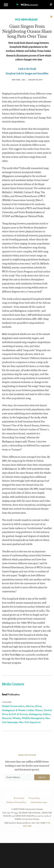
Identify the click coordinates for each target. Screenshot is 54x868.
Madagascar (35, 714)
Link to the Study (27, 69)
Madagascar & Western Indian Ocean (22, 710)
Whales (16, 718)
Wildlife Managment (33, 718)
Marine (30, 706)
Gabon (47, 714)
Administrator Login (39, 802)
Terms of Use (19, 798)
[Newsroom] (27, 3)
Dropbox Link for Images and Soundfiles (27, 74)
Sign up (42, 777)
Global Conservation (13, 706)
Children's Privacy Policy (16, 802)
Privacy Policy (34, 798)
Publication (11, 694)
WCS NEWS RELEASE (26, 20)
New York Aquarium (30, 722)
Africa (38, 706)
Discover (7, 718)
